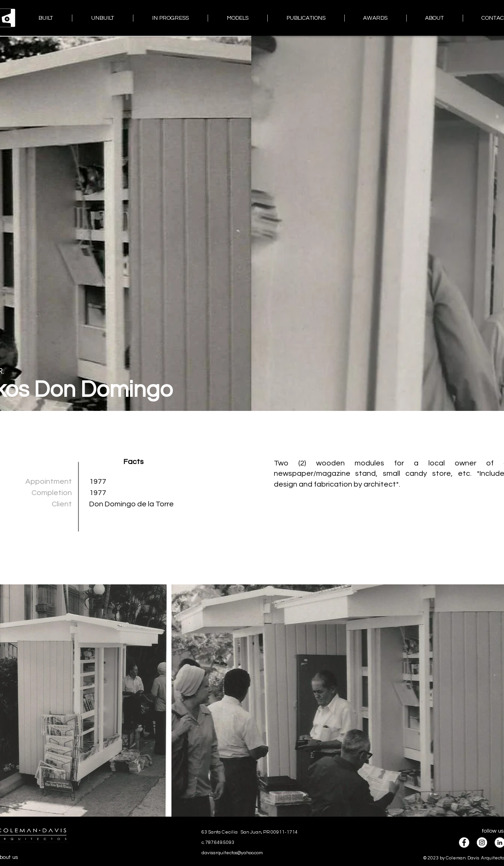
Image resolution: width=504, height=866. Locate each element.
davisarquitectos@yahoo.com (232, 853)
